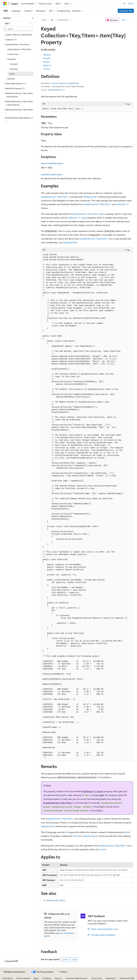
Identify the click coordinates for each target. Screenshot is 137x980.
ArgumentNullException (52, 163)
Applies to (47, 65)
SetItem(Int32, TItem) (56, 900)
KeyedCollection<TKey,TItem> (55, 197)
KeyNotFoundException (52, 174)
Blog (35, 978)
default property (91, 836)
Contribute (47, 978)
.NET (52, 20)
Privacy (57, 978)
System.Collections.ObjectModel (65, 83)
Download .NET (126, 11)
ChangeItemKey (70, 242)
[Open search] (124, 4)
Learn (44, 20)
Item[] (127, 832)
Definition (47, 55)
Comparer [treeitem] (14, 64)
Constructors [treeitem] (13, 54)
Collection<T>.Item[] (78, 218)
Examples (47, 58)
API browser (63, 20)
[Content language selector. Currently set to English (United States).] (14, 972)
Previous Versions (23, 978)
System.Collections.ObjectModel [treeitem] (19, 35)
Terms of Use (97, 978)
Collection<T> (123, 204)
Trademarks (110, 978)
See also (46, 69)
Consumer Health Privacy (76, 978)
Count (103, 849)
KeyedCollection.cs (56, 90)
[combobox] (18, 24)
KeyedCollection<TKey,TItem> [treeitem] (20, 49)
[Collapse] (33, 18)
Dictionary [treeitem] (14, 69)
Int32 (101, 795)
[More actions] (131, 20)
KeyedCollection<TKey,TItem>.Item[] (88, 214)
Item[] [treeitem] (12, 74)
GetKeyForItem (90, 197)
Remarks (47, 62)
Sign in (131, 3)
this (67, 832)
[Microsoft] (5, 4)
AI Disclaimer (7, 978)
